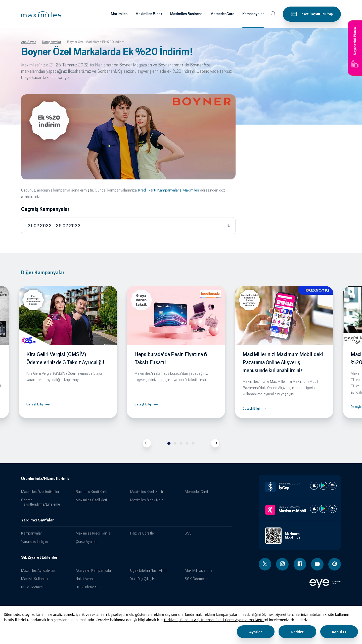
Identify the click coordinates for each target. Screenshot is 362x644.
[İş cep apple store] (314, 486)
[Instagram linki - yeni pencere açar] (282, 564)
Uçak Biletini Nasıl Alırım (149, 570)
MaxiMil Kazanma (199, 570)
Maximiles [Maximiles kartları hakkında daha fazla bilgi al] (119, 14)
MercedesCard (196, 492)
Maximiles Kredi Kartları (94, 533)
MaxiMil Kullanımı (35, 579)
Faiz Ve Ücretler (143, 533)
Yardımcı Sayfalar (37, 520)
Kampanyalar (31, 533)
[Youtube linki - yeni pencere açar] (317, 564)
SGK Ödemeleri (197, 579)
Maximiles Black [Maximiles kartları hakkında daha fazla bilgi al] (149, 14)
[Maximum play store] (323, 509)
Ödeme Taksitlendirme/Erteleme (41, 502)
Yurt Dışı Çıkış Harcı (145, 579)
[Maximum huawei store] (333, 509)
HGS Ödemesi (86, 587)
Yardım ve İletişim (35, 541)
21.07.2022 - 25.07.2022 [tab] (54, 226)
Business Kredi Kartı (91, 492)
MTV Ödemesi (32, 587)
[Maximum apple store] (314, 509)
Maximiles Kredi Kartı (147, 492)
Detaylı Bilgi (35, 404)
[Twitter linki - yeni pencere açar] (265, 564)
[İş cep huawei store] (333, 486)
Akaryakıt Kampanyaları (94, 570)
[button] (41, 14)
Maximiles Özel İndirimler (40, 492)
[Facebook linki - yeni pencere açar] (300, 564)
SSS (188, 533)
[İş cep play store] (323, 486)
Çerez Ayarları (86, 541)
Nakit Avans (85, 579)
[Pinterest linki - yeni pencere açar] (335, 564)
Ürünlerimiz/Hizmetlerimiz (45, 479)
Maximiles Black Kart (147, 500)
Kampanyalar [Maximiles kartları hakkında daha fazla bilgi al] (253, 14)
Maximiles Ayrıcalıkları (38, 570)
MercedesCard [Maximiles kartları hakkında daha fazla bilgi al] (222, 14)
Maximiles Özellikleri (91, 500)
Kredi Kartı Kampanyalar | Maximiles (168, 190)
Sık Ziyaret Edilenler (39, 557)
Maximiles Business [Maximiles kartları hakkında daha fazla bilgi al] (186, 14)
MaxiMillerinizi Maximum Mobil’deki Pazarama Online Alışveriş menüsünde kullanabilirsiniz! (283, 362)
